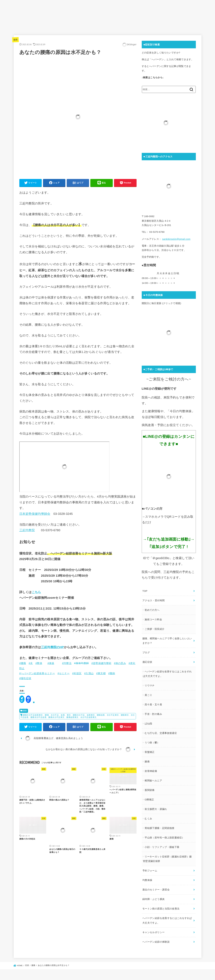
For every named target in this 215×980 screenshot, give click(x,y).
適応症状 (147, 661)
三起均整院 (27, 531)
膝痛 (147, 760)
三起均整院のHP (53, 648)
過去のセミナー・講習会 (156, 886)
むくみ (148, 816)
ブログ (146, 652)
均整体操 (147, 877)
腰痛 (15, 40)
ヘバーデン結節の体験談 (156, 937)
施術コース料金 (153, 619)
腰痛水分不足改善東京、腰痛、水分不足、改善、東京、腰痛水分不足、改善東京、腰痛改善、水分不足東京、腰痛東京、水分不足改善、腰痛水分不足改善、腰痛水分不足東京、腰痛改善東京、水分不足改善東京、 (78, 717)
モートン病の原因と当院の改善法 (161, 905)
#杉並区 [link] (77, 674)
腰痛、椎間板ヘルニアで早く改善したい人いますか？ (167, 640)
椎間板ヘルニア (153, 779)
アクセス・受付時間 (153, 600)
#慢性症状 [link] (25, 679)
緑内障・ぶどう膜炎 (153, 896)
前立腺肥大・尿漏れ (156, 807)
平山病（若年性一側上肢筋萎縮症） (164, 835)
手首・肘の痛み (153, 713)
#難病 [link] (112, 674)
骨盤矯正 (149, 750)
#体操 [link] (51, 664)
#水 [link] (31, 664)
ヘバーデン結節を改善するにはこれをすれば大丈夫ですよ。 (167, 673)
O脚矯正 (149, 797)
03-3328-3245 (63, 515)
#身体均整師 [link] (81, 664)
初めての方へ (152, 610)
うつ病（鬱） (152, 741)
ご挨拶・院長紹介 (154, 629)
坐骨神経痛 (151, 769)
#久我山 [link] (89, 674)
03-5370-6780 (51, 531)
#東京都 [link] (101, 674)
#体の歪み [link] (120, 664)
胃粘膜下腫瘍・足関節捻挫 (159, 826)
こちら (36, 593)
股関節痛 (149, 788)
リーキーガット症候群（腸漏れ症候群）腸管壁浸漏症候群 (167, 856)
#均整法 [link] (67, 664)
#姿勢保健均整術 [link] (101, 664)
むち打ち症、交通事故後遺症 (161, 731)
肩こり (148, 694)
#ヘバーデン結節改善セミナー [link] (37, 674)
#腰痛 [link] (23, 664)
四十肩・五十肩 (153, 703)
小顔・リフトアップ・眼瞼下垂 (162, 845)
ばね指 (148, 722)
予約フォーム (150, 868)
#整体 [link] (39, 664)
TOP (145, 591)
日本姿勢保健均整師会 (35, 515)
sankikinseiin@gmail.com (176, 240)
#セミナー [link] (64, 674)
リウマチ (149, 684)
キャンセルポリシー (153, 928)
